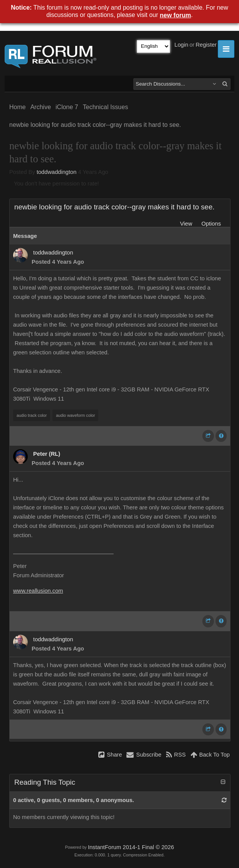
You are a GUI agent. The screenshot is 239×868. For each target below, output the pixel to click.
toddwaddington (57, 172)
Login (182, 45)
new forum (176, 15)
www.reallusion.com (38, 591)
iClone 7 (67, 107)
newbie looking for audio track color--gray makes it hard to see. (95, 125)
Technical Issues (105, 107)
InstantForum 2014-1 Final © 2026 (131, 847)
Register (206, 45)
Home (18, 107)
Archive (41, 107)
